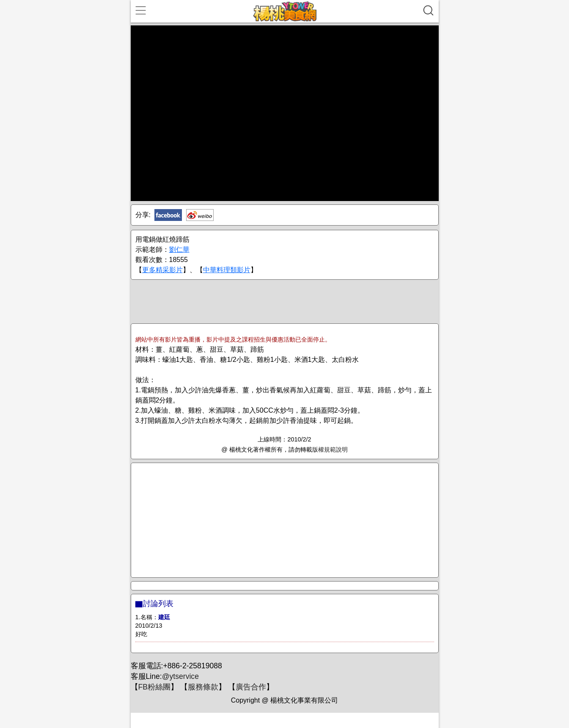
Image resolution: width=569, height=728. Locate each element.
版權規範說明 (330, 449)
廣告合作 (251, 687)
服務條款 (203, 687)
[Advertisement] (285, 301)
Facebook (168, 215)
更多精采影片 (162, 270)
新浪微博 (200, 215)
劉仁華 (179, 250)
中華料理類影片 (227, 270)
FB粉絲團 (154, 687)
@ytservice (180, 676)
